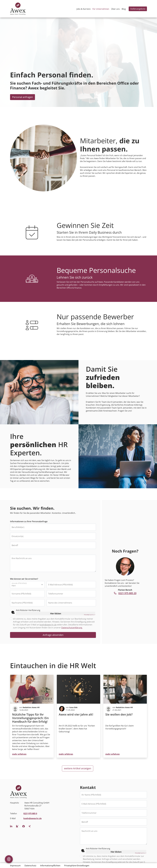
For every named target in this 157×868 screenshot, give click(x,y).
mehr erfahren (19, 754)
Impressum (15, 866)
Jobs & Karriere (84, 9)
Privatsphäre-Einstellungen (77, 866)
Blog (124, 9)
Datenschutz (30, 866)
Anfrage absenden (53, 635)
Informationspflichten (50, 866)
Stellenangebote (138, 9)
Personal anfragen (23, 97)
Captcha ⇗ (90, 615)
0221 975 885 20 (125, 593)
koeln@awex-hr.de (48, 625)
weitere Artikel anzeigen (78, 768)
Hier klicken (56, 614)
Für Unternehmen (101, 9)
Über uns (115, 9)
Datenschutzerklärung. (72, 628)
